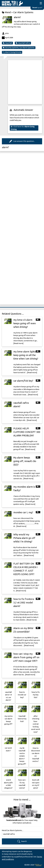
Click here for (23, 128)
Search (22, 841)
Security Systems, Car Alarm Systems (19, 48)
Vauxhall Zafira (23, 43)
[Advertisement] (22, 82)
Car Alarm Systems (23, 12)
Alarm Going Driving (12, 52)
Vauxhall (7, 43)
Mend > (8, 12)
